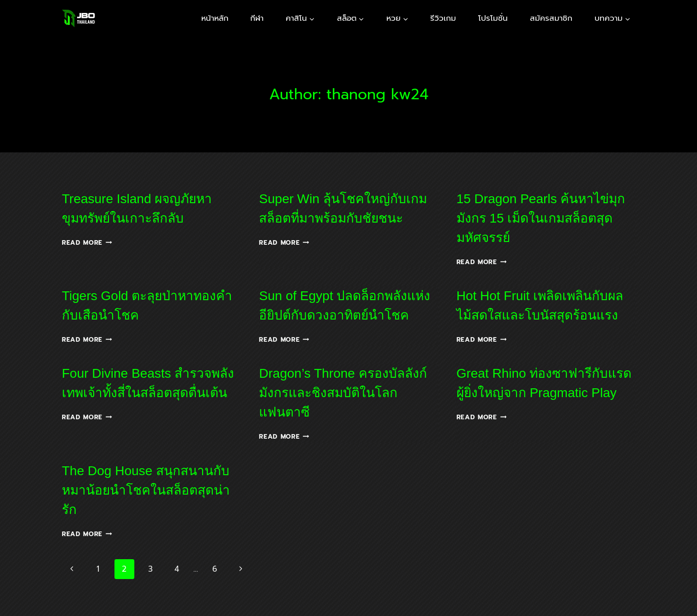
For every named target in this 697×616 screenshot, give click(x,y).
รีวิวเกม (443, 18)
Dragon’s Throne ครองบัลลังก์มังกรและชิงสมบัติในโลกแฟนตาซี (343, 393)
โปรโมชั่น (493, 18)
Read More (87, 243)
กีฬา (257, 18)
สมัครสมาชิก (551, 18)
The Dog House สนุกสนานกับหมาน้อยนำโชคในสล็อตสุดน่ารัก (146, 490)
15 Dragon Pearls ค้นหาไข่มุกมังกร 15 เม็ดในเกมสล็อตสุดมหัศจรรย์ (541, 218)
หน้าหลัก (215, 18)
